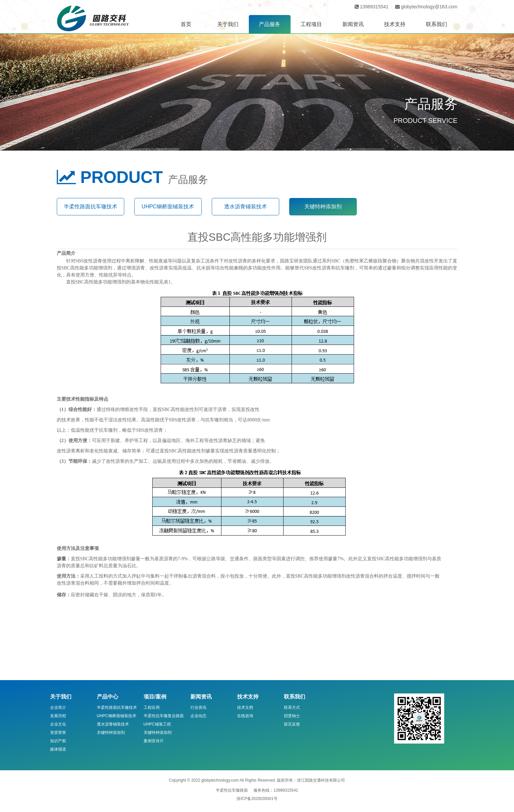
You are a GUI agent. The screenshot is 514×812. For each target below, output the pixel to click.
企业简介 (58, 707)
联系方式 (292, 707)
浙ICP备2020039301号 (257, 799)
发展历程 (58, 716)
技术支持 (395, 24)
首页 (186, 24)
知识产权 (58, 741)
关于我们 (228, 24)
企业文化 (58, 724)
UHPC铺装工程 (157, 724)
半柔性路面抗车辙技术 (91, 207)
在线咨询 (245, 716)
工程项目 (311, 24)
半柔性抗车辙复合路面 (164, 716)
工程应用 (152, 707)
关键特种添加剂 (323, 207)
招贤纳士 (292, 716)
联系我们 (437, 24)
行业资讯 (198, 707)
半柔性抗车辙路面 (232, 790)
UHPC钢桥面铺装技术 (168, 207)
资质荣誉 (58, 733)
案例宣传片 (154, 741)
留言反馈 (292, 724)
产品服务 (270, 24)
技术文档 (245, 707)
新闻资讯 (353, 24)
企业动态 (198, 716)
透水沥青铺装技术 (245, 207)
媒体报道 (58, 749)
